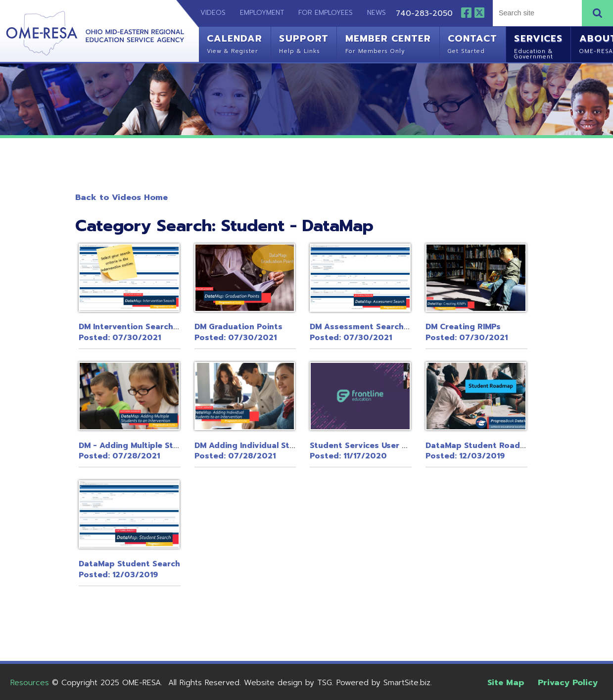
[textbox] (536, 13)
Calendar (235, 43)
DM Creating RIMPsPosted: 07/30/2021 (467, 332)
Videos (208, 13)
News (377, 13)
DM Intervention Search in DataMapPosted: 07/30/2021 (150, 332)
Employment (262, 13)
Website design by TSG (288, 683)
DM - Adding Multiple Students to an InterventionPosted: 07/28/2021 (179, 451)
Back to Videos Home (121, 197)
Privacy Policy (568, 682)
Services (538, 46)
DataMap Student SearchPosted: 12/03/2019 (129, 569)
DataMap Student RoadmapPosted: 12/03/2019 (481, 451)
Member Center (388, 43)
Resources (30, 683)
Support (304, 43)
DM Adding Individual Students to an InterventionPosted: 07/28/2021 (295, 451)
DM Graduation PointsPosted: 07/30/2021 (238, 332)
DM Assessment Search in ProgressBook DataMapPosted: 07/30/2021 (411, 332)
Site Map (506, 682)
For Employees (326, 13)
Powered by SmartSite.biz (383, 683)
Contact (472, 43)
